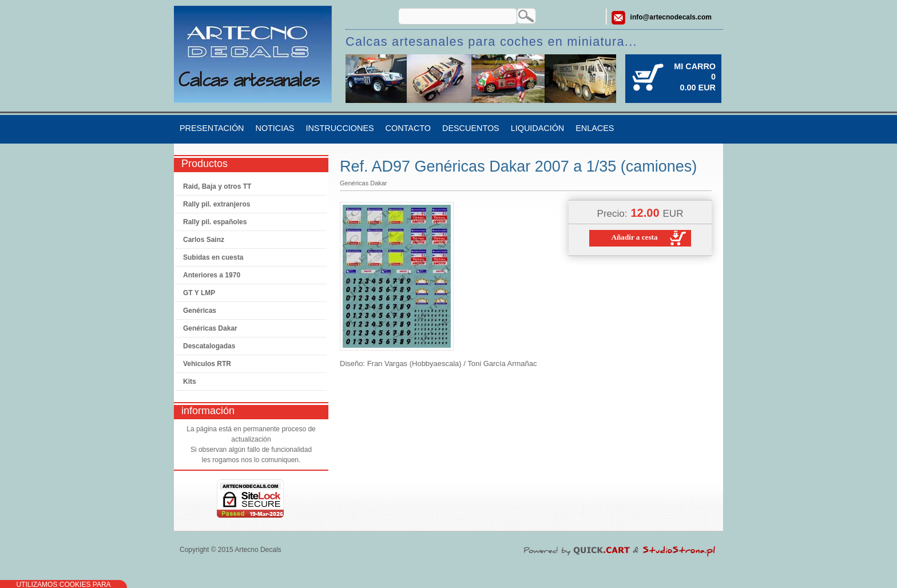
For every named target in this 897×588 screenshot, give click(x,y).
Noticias (275, 128)
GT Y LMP (199, 293)
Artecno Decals (258, 550)
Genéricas (200, 311)
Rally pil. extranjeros (217, 204)
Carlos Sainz (204, 240)
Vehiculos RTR (207, 364)
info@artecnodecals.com (671, 17)
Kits (190, 382)
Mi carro (695, 66)
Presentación (212, 128)
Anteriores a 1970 (212, 275)
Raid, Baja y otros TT (217, 186)
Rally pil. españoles (215, 222)
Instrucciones (340, 128)
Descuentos (471, 128)
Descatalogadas (209, 346)
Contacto (408, 128)
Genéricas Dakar (210, 328)
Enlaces (595, 128)
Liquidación (538, 128)
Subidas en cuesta (213, 257)
